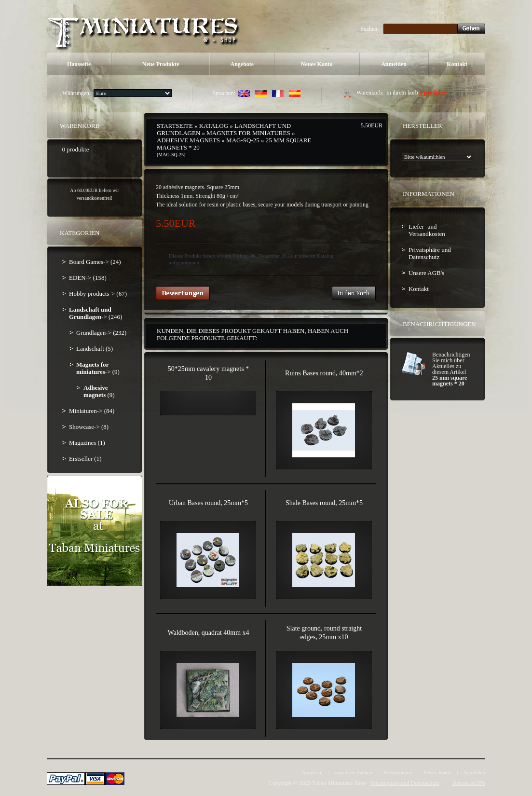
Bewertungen (398, 772)
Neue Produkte (161, 64)
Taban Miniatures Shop (339, 783)
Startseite (175, 126)
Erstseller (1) (85, 459)
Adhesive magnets (188, 140)
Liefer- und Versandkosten (427, 230)
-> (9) (98, 368)
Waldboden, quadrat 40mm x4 (208, 633)
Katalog (214, 126)
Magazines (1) (87, 443)
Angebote (242, 64)
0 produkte (433, 93)
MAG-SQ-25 (243, 140)
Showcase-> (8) (89, 427)
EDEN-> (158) (88, 278)
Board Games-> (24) (95, 262)
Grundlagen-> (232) (101, 333)
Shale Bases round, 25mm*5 (324, 503)
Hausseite (79, 64)
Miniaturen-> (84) (92, 411)
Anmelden (394, 64)
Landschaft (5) (95, 349)
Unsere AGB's (426, 273)
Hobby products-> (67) (98, 294)
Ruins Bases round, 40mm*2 (324, 373)
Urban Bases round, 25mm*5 (208, 503)
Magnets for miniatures (248, 133)
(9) (99, 391)
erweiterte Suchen (353, 772)
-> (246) (95, 313)
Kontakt (457, 64)
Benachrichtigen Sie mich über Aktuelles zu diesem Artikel (451, 369)
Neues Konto (317, 64)
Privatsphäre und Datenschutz (430, 253)
